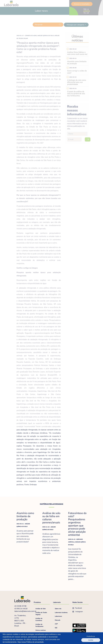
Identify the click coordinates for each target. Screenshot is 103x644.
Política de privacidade (35, 642)
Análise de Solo (41, 609)
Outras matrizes (41, 630)
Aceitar (95, 638)
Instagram (78, 612)
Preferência (83, 638)
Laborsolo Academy (61, 613)
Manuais (58, 620)
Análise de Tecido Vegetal (41, 614)
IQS (56, 628)
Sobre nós (58, 609)
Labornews (58, 616)
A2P (56, 624)
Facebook (77, 608)
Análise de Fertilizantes (39, 625)
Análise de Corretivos (39, 620)
